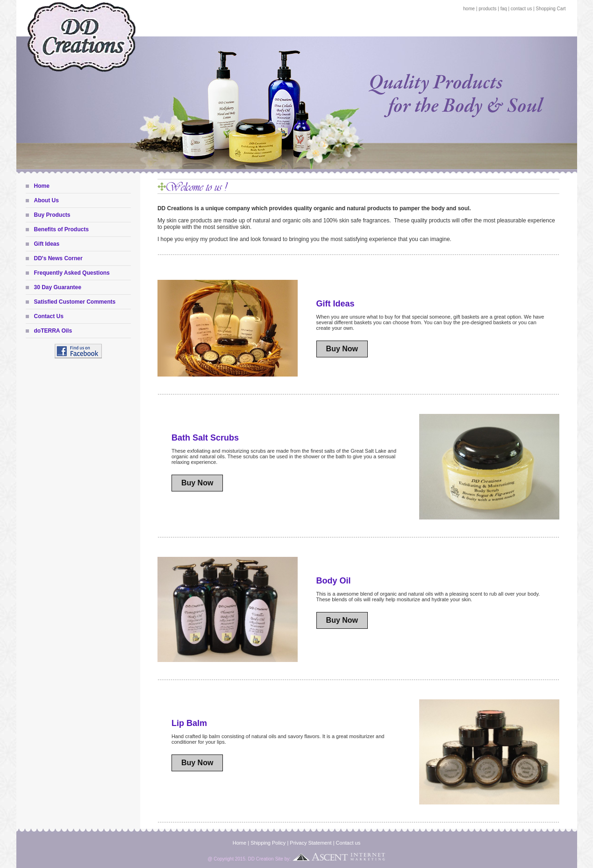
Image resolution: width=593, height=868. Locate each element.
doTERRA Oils (53, 331)
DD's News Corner (58, 258)
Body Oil (334, 581)
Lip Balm (189, 723)
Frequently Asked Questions (72, 273)
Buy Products (52, 215)
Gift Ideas (47, 244)
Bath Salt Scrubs (205, 438)
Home (42, 186)
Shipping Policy (268, 843)
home (469, 9)
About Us (46, 200)
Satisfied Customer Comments (75, 302)
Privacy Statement (311, 843)
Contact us (348, 843)
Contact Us (49, 316)
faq (504, 9)
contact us (522, 9)
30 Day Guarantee (58, 287)
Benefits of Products (61, 229)
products (487, 9)
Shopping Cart (551, 9)
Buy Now (342, 349)
